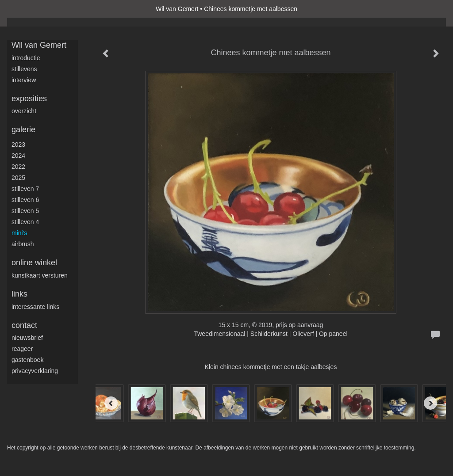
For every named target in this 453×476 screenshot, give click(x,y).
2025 (18, 178)
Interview (24, 80)
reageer (22, 349)
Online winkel (34, 263)
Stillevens (24, 69)
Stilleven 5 (25, 211)
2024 (18, 156)
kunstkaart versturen (40, 275)
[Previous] (111, 403)
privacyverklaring (35, 371)
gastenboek (27, 360)
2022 (18, 167)
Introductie (26, 58)
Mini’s (19, 233)
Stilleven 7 (25, 189)
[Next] (430, 403)
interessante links (35, 307)
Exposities (29, 99)
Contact (24, 325)
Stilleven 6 (25, 200)
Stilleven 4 (25, 222)
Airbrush (23, 244)
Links (19, 294)
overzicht (24, 111)
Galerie (23, 129)
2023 (18, 145)
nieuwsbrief (27, 338)
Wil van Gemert (177, 9)
